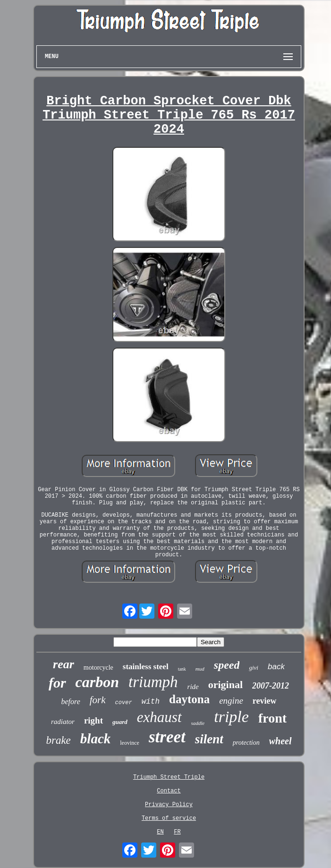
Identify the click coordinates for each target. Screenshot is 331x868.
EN (160, 832)
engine (231, 701)
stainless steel (146, 667)
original (225, 685)
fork (98, 700)
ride (193, 687)
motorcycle (98, 668)
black (95, 739)
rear (64, 664)
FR (177, 832)
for (57, 683)
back (276, 667)
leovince (130, 743)
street (167, 737)
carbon (97, 682)
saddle (198, 723)
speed (227, 665)
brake (58, 740)
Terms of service (169, 818)
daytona (189, 699)
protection (246, 743)
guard (120, 722)
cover (124, 703)
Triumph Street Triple (169, 777)
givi (254, 668)
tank (182, 669)
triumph (153, 682)
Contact (169, 791)
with (151, 702)
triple (231, 717)
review (265, 701)
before (71, 702)
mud (200, 669)
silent (209, 739)
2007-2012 (271, 686)
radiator (63, 722)
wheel (280, 741)
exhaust (159, 717)
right (93, 720)
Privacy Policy (169, 805)
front (272, 718)
